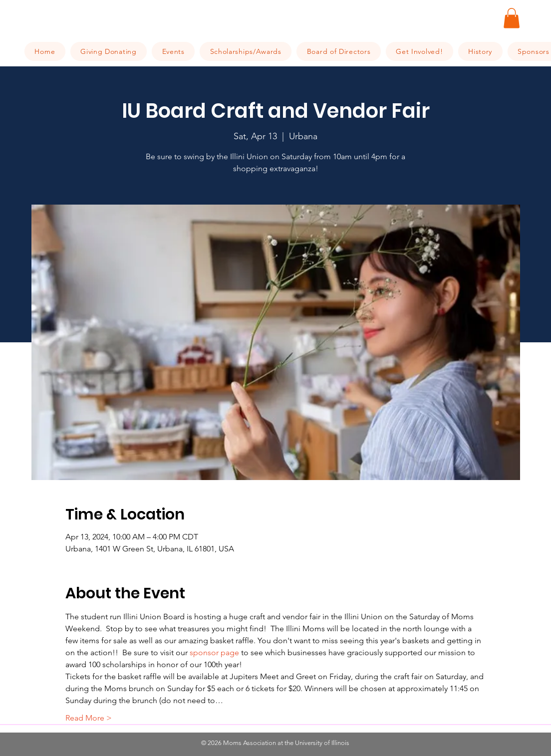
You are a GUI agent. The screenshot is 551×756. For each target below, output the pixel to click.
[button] (512, 18)
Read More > (89, 718)
